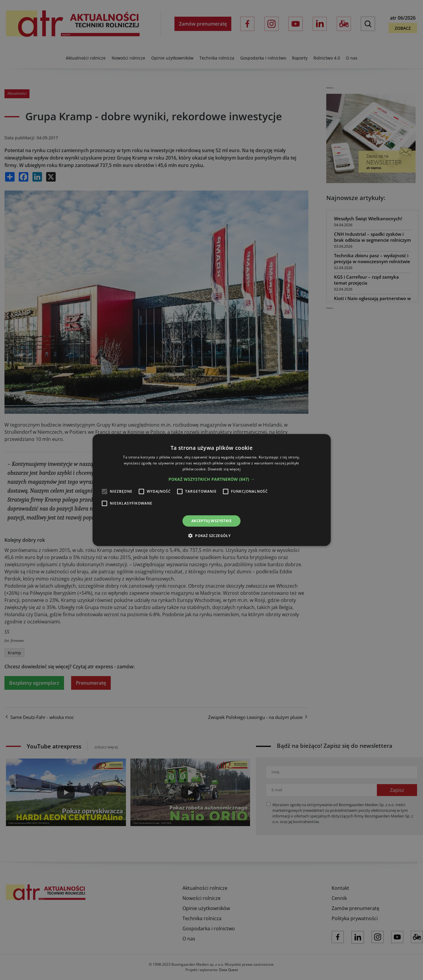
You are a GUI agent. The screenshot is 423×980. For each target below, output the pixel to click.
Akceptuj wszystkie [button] (211, 521)
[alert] (211, 490)
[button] (211, 479)
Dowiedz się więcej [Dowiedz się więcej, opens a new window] (224, 469)
